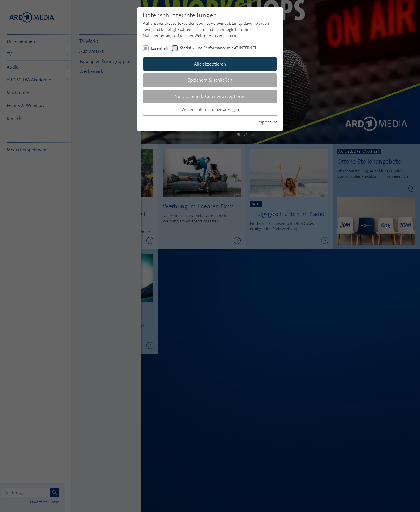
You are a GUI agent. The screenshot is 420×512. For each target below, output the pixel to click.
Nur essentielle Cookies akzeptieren (210, 96)
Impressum (267, 122)
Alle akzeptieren (210, 64)
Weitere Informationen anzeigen (210, 109)
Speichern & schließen (210, 80)
